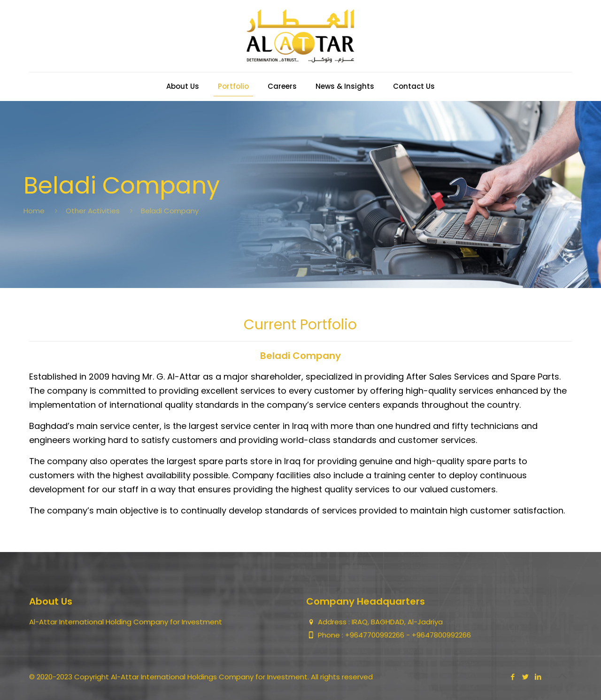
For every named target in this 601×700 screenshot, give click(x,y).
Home (34, 211)
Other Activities (93, 211)
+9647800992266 (441, 635)
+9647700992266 (376, 635)
